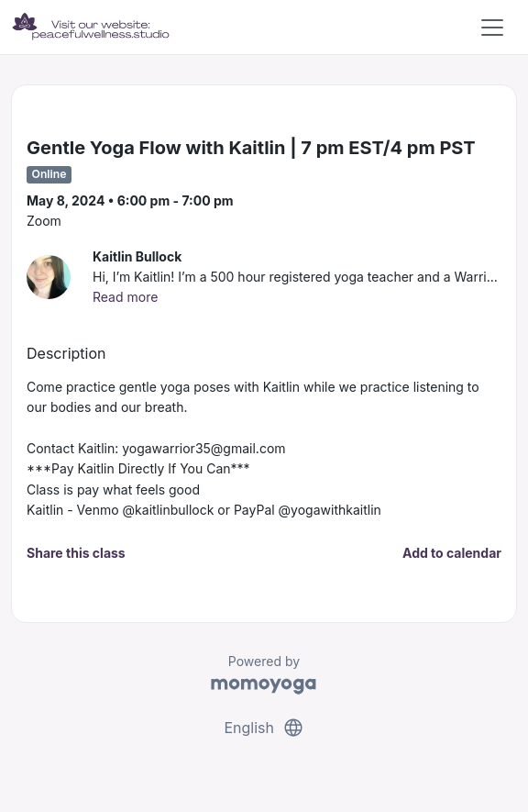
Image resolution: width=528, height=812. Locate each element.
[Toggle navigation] (492, 28)
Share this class (76, 553)
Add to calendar (452, 553)
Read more (125, 297)
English (264, 728)
